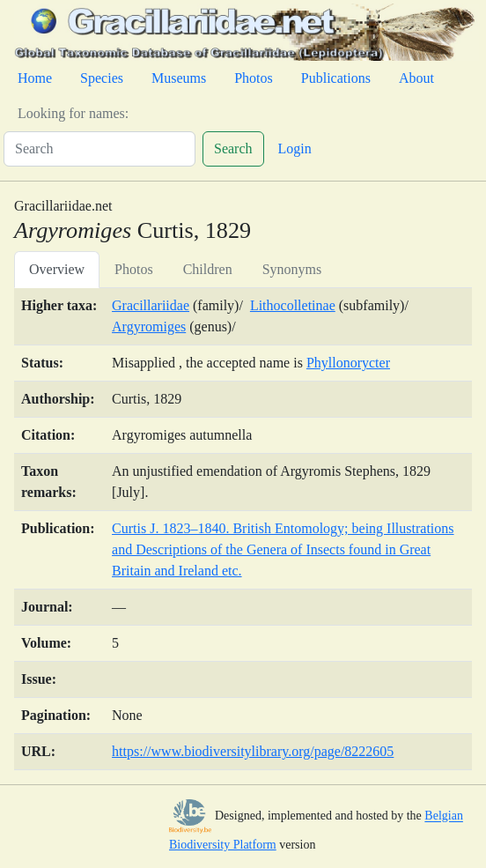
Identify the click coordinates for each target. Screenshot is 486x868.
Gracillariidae (151, 305)
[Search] (99, 149)
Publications (336, 78)
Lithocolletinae (293, 305)
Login (295, 148)
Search (233, 148)
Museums (179, 78)
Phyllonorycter (348, 363)
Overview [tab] (57, 269)
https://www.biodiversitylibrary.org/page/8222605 (253, 751)
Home (35, 78)
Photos (254, 78)
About (416, 78)
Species (102, 78)
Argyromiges (149, 326)
